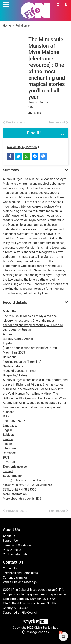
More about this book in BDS (22, 499)
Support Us (10, 541)
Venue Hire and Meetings (20, 582)
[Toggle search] (58, 5)
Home (7, 26)
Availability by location (23, 147)
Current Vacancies (15, 578)
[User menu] (66, 5)
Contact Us (10, 568)
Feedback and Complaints (20, 573)
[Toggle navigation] (6, 4)
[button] (62, 133)
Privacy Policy (12, 550)
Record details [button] (15, 302)
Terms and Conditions (18, 545)
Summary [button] (11, 170)
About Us (9, 536)
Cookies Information (17, 554)
